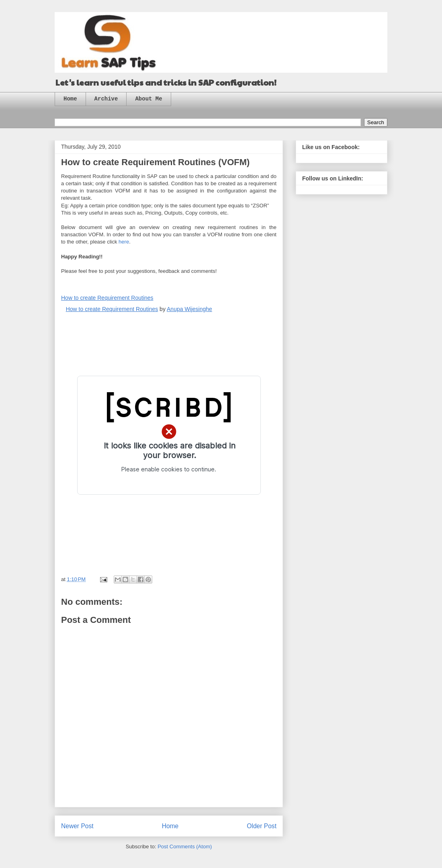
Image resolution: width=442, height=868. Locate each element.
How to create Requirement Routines (107, 298)
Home (70, 99)
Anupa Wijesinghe (189, 309)
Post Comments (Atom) (185, 847)
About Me (148, 99)
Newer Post (77, 826)
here (124, 242)
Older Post (262, 826)
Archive (106, 99)
